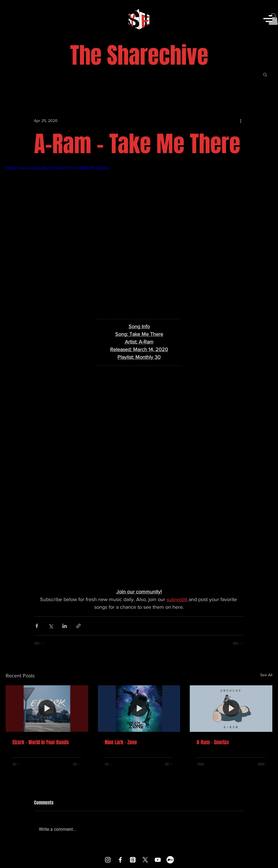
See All (266, 675)
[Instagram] (108, 860)
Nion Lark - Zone (121, 742)
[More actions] (241, 121)
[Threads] (133, 860)
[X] (145, 860)
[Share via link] (78, 626)
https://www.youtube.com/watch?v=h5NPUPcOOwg (57, 168)
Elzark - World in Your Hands (41, 742)
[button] (268, 19)
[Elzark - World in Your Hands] (47, 708)
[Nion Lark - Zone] (139, 709)
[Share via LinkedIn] (65, 626)
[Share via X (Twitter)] (51, 626)
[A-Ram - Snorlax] (231, 708)
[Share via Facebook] (37, 626)
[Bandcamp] (170, 860)
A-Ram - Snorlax (213, 742)
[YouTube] (158, 860)
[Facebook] (120, 860)
